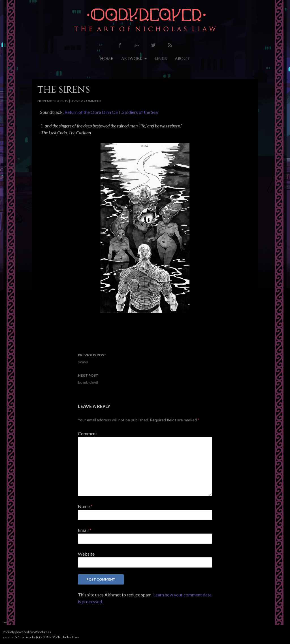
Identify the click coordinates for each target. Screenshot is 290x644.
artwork (132, 59)
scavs (145, 358)
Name (85, 506)
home (107, 59)
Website (86, 554)
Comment (88, 433)
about (182, 59)
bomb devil (145, 378)
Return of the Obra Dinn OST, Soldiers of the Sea (111, 112)
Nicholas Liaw (68, 637)
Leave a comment (86, 101)
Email (85, 530)
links (161, 59)
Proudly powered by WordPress (27, 632)
